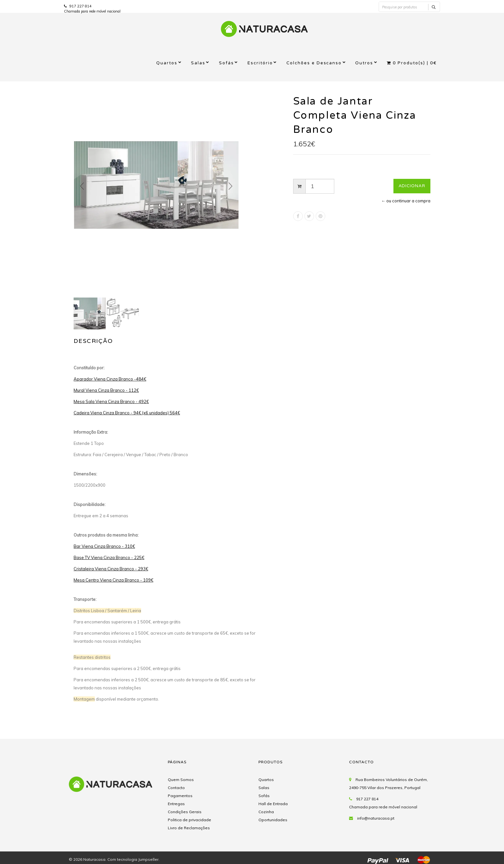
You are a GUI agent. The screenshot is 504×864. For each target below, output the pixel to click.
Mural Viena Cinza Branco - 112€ (106, 390)
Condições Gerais (185, 812)
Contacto (176, 788)
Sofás (226, 63)
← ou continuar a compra (406, 201)
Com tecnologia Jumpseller (133, 859)
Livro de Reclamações (189, 828)
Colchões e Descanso (314, 63)
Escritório (260, 63)
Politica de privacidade (189, 820)
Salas (198, 63)
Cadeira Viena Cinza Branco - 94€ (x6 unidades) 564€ (127, 413)
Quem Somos (181, 780)
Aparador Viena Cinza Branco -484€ (110, 379)
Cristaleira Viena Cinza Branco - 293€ (111, 569)
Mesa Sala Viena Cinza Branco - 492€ (111, 401)
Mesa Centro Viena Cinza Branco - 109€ (113, 580)
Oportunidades (273, 820)
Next (230, 186)
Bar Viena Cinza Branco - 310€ (104, 546)
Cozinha (266, 812)
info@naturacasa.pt (376, 818)
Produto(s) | (412, 63)
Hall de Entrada (273, 804)
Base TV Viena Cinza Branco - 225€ (109, 557)
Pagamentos (180, 796)
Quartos (167, 63)
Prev (82, 186)
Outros (364, 63)
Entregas (176, 804)
